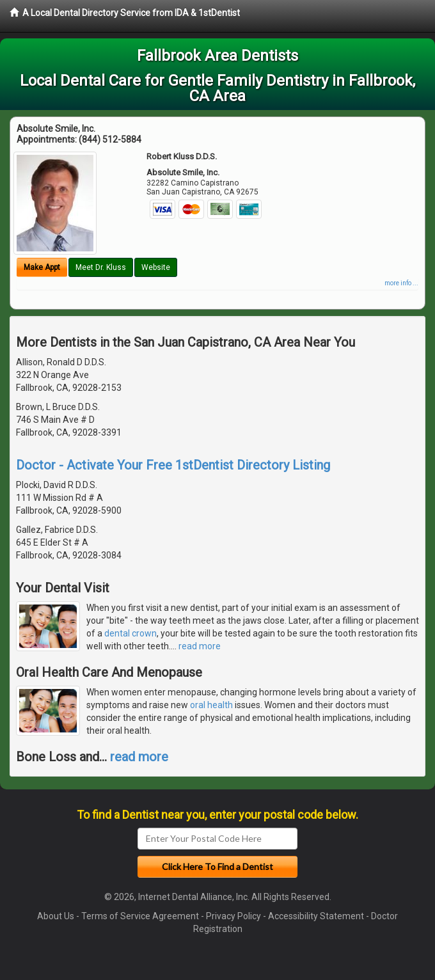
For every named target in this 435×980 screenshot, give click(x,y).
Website (156, 267)
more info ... (401, 283)
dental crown (130, 633)
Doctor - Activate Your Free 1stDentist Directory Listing (173, 465)
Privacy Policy (233, 916)
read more (200, 646)
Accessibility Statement (316, 916)
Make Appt (42, 267)
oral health (211, 705)
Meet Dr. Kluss (101, 267)
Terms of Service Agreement (140, 916)
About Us (56, 916)
